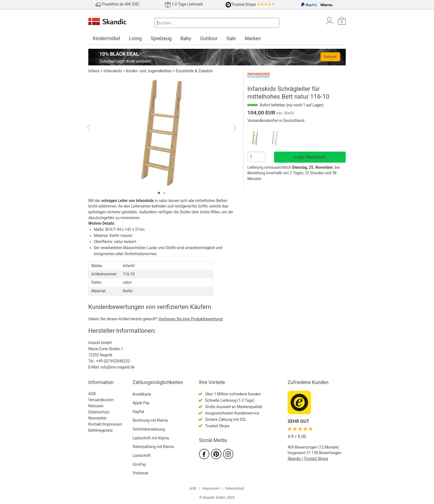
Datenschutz (99, 412)
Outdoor (209, 39)
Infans (94, 71)
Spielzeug (161, 39)
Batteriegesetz (100, 430)
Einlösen (330, 57)
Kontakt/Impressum (105, 424)
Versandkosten (101, 400)
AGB (92, 394)
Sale (231, 39)
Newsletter (97, 418)
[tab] (159, 193)
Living (135, 39)
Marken (253, 39)
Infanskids (113, 71)
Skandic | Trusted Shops (308, 459)
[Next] (230, 128)
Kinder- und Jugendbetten (149, 71)
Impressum (211, 488)
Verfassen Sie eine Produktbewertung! (191, 319)
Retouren (96, 406)
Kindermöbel (106, 39)
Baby (186, 39)
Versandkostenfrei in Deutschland (276, 121)
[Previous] (93, 128)
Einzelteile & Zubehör (194, 71)
